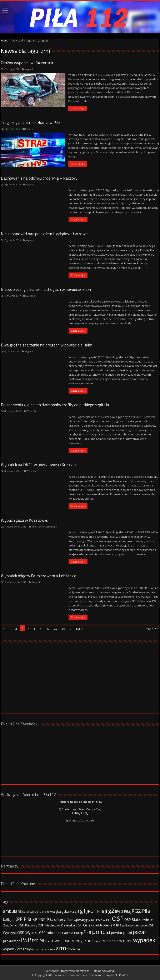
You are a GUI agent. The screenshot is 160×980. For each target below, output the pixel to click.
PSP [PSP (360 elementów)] (26, 940)
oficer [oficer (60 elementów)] (59, 919)
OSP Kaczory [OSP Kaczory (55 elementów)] (27, 925)
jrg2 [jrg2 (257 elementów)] (109, 910)
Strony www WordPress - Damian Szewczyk (87, 971)
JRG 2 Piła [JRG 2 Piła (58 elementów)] (122, 911)
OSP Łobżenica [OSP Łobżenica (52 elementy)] (50, 932)
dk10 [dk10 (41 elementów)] (38, 911)
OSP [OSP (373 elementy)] (118, 918)
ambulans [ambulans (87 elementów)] (12, 911)
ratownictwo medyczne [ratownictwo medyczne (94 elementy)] (69, 940)
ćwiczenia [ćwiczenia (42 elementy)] (73, 949)
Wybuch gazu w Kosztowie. (24, 520)
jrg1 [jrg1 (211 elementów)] (81, 910)
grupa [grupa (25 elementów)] (73, 912)
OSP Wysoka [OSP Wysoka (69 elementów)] (28, 932)
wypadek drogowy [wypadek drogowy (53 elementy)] (17, 949)
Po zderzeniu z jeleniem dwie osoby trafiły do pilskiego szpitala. (55, 405)
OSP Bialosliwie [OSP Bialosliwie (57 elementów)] (137, 919)
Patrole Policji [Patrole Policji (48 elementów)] (72, 932)
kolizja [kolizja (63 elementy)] (8, 919)
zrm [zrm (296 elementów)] (61, 948)
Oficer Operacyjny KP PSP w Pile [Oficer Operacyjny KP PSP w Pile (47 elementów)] (88, 919)
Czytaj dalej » (78, 109)
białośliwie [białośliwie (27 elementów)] (28, 912)
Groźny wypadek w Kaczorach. (27, 63)
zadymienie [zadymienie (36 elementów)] (48, 949)
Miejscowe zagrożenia (44, 527)
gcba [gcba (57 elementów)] (65, 911)
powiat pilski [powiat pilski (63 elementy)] (121, 932)
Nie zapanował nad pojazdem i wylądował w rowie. (45, 234)
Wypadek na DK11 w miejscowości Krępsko (38, 464)
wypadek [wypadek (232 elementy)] (144, 940)
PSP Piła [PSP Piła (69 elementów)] (39, 940)
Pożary (29, 129)
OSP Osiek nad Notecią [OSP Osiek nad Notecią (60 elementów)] (94, 925)
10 (48, 629)
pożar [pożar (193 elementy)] (139, 932)
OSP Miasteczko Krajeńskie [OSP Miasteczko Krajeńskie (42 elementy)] (56, 925)
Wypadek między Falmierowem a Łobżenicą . (39, 576)
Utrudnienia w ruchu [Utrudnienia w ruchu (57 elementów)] (116, 941)
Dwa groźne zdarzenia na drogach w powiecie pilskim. (47, 345)
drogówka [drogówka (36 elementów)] (48, 911)
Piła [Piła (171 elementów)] (87, 932)
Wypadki (29, 69)
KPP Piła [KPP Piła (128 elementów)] (23, 919)
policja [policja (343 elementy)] (101, 931)
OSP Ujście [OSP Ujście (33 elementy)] (140, 925)
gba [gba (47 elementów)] (58, 911)
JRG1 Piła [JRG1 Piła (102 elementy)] (95, 911)
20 (56, 629)
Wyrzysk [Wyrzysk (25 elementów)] (36, 949)
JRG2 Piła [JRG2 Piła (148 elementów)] (140, 911)
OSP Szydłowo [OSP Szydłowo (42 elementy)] (123, 925)
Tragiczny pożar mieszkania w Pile (30, 122)
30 (63, 629)
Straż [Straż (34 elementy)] (95, 941)
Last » (80, 629)
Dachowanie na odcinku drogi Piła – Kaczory (39, 178)
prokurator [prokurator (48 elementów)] (11, 941)
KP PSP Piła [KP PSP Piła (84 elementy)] (43, 919)
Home (5, 40)
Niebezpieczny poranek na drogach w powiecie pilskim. (48, 289)
